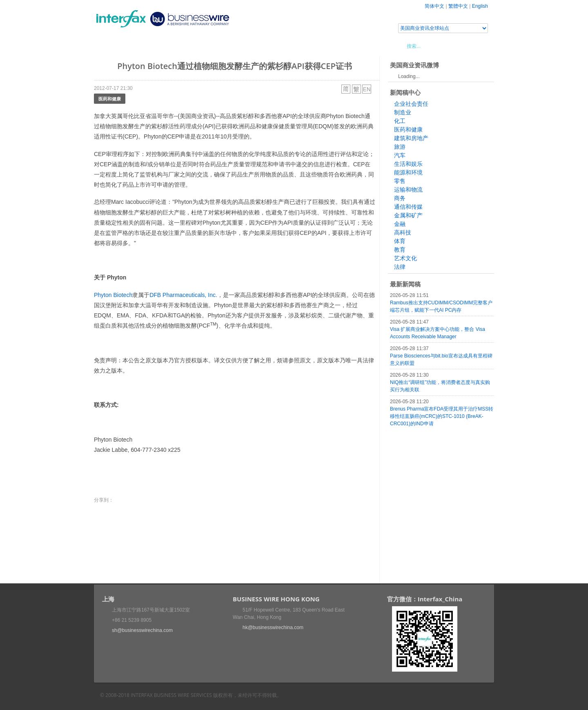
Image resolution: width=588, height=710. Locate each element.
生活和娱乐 (408, 164)
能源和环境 (408, 172)
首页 (110, 46)
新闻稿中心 (141, 46)
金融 (400, 224)
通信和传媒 (408, 207)
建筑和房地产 (411, 138)
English (480, 6)
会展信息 (177, 46)
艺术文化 (405, 258)
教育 (400, 250)
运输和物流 (408, 190)
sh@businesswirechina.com (142, 630)
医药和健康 (110, 99)
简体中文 (434, 6)
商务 (400, 198)
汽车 (400, 155)
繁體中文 (458, 6)
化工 (400, 121)
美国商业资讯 (249, 46)
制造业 (403, 112)
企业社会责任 (411, 104)
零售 (400, 181)
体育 (400, 241)
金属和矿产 (408, 215)
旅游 (400, 147)
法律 (400, 267)
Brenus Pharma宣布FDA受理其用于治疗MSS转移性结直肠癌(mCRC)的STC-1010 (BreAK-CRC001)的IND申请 (442, 416)
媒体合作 (210, 46)
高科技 (403, 232)
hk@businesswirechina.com (273, 627)
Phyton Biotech (113, 295)
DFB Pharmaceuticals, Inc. (183, 295)
